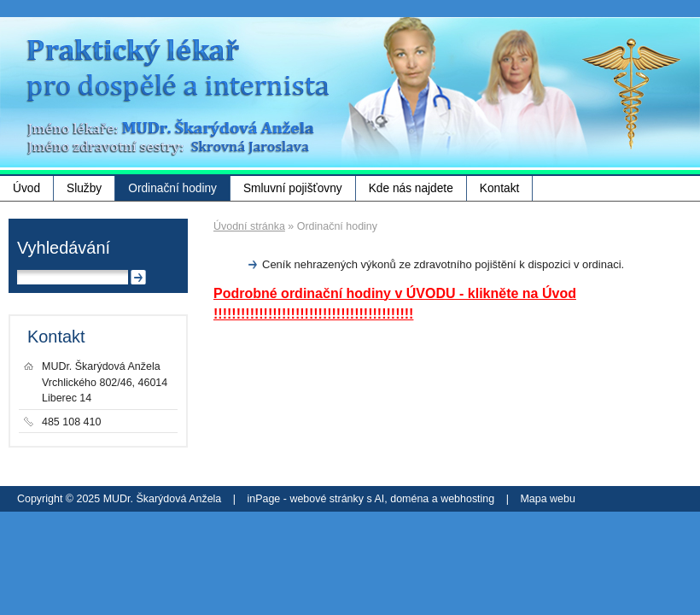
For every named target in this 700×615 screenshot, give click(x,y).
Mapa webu (547, 499)
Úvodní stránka (249, 226)
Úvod (26, 188)
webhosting (467, 499)
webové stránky (327, 499)
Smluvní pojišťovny (293, 188)
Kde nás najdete (411, 188)
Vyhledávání (64, 248)
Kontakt (500, 188)
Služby (84, 188)
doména (409, 499)
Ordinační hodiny (172, 188)
